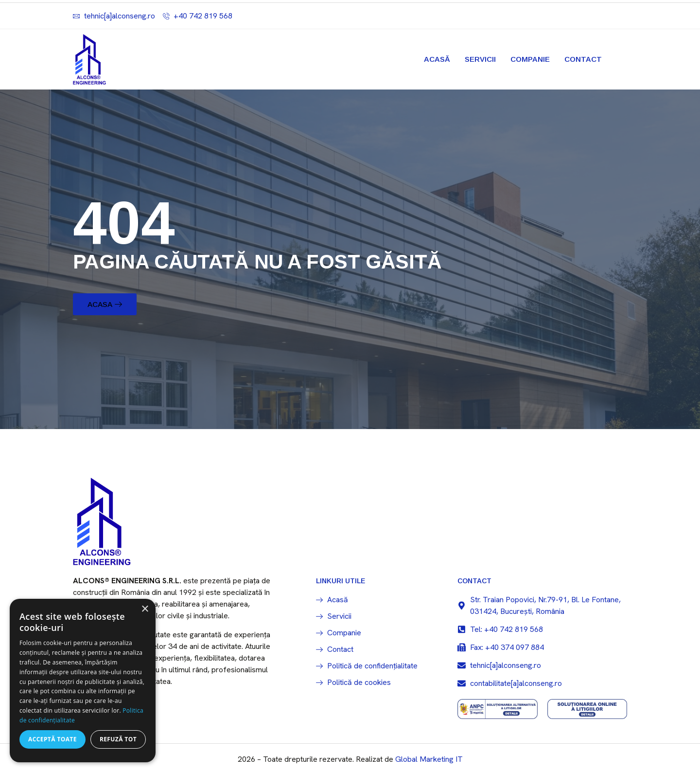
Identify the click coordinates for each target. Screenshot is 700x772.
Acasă (437, 59)
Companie (530, 59)
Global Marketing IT (429, 763)
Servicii (480, 59)
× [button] (145, 609)
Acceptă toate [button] (52, 739)
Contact (583, 59)
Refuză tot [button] (118, 739)
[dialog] (83, 681)
